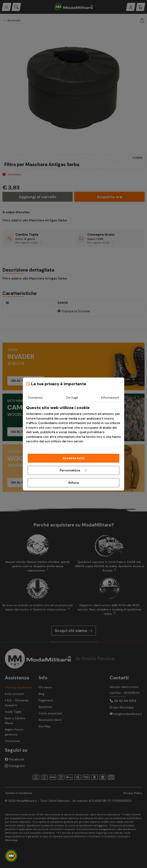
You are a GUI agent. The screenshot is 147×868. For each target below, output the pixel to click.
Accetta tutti (73, 458)
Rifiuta (74, 483)
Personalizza (73, 470)
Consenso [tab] (35, 398)
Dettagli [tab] (72, 398)
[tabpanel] (73, 424)
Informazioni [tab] (110, 398)
